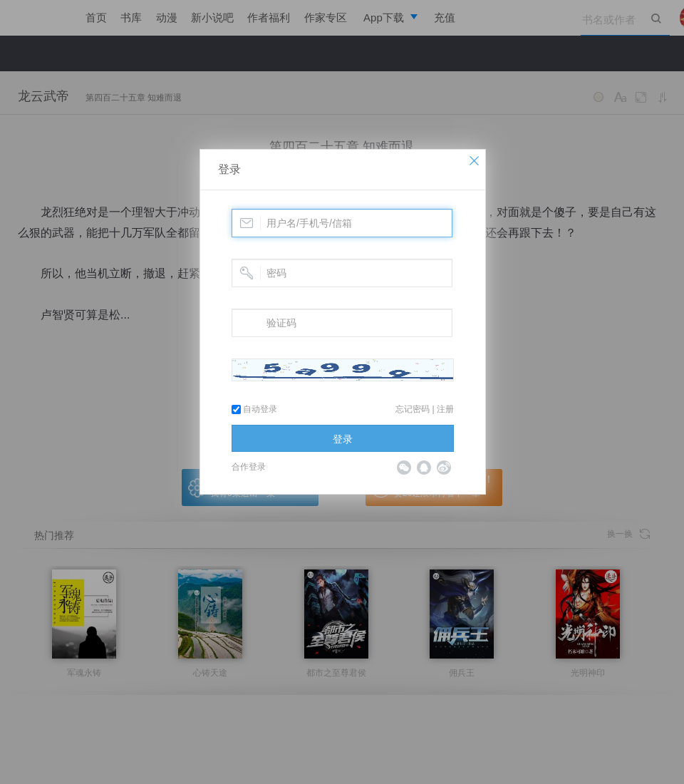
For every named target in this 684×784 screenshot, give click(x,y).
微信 (404, 468)
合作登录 (249, 467)
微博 (444, 468)
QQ (424, 468)
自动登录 (254, 409)
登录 (229, 169)
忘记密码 (413, 409)
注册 (445, 409)
